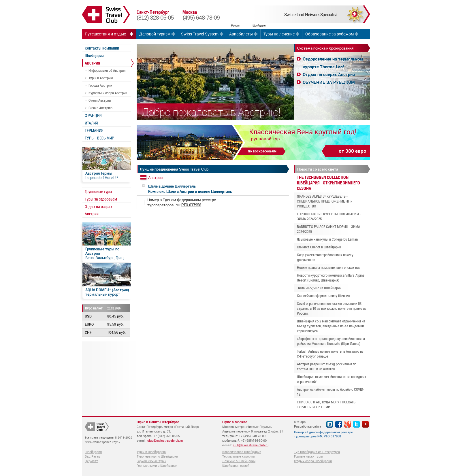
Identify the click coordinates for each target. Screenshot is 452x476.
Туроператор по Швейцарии (157, 456)
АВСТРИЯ (92, 63)
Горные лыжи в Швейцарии (157, 465)
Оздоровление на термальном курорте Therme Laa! (333, 63)
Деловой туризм (155, 34)
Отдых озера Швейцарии (313, 461)
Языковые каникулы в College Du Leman (327, 239)
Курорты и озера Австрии (108, 93)
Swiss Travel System (200, 34)
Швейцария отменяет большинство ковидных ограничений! (332, 379)
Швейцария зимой (236, 465)
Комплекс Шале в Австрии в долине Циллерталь (190, 189)
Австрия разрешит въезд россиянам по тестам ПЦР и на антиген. (327, 366)
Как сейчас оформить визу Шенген (323, 296)
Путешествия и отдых (105, 34)
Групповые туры (98, 191)
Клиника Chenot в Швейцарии (319, 247)
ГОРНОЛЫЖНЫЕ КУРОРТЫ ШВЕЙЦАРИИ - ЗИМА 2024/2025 (329, 216)
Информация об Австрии (107, 70)
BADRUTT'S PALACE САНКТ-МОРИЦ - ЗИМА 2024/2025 (328, 229)
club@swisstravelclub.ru (165, 440)
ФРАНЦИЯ (93, 115)
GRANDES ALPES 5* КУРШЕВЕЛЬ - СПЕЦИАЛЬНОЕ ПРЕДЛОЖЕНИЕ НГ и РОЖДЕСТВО (325, 201)
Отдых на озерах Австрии (98, 210)
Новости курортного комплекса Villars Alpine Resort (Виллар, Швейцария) (331, 278)
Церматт (91, 461)
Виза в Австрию (100, 108)
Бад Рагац (93, 456)
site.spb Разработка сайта (308, 424)
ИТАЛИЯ (91, 123)
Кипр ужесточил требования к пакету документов (325, 257)
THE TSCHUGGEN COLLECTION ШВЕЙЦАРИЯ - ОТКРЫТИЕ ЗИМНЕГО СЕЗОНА (328, 183)
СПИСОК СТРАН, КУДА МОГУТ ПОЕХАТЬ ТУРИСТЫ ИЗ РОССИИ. (326, 404)
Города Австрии (100, 85)
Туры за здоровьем (101, 199)
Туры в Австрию (101, 78)
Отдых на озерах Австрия (329, 74)
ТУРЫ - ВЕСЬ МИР (99, 138)
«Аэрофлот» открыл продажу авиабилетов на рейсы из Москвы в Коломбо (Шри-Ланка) (331, 341)
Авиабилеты (241, 34)
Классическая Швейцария (242, 452)
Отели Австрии (100, 100)
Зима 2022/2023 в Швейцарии (319, 288)
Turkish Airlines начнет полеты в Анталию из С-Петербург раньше (330, 354)
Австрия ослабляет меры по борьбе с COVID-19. (330, 392)
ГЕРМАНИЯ (94, 130)
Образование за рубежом (329, 34)
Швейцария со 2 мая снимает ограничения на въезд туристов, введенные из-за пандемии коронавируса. (331, 326)
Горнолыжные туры (151, 461)
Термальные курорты (239, 456)
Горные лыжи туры (308, 456)
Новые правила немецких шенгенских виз (329, 267)
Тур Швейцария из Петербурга (317, 452)
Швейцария (94, 55)
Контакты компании (102, 48)
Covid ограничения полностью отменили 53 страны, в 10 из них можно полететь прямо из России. (332, 308)
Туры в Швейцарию (151, 452)
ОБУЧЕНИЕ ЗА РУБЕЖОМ (329, 82)
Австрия (155, 177)
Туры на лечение (279, 34)
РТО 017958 (332, 436)
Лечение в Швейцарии (239, 461)
